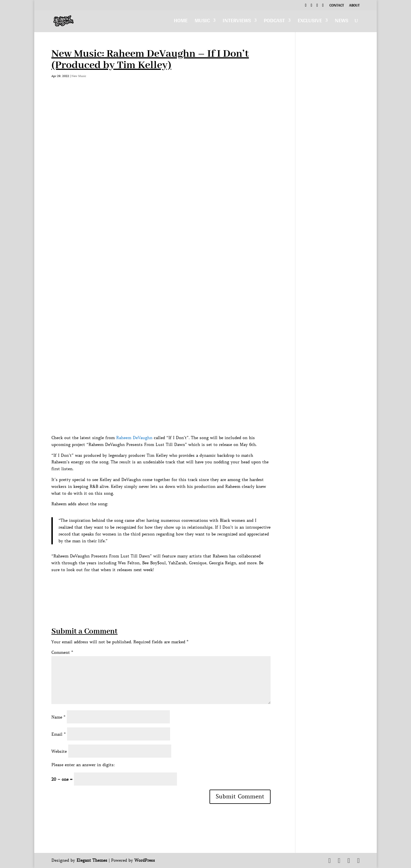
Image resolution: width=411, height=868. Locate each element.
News (342, 22)
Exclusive (310, 22)
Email (59, 734)
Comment (62, 652)
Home (181, 22)
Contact (337, 6)
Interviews (237, 22)
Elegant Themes (92, 860)
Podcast (274, 22)
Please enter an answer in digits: (83, 765)
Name (58, 717)
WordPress (145, 860)
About (354, 6)
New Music (79, 76)
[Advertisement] (155, 586)
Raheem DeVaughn (134, 438)
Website (59, 751)
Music (202, 22)
